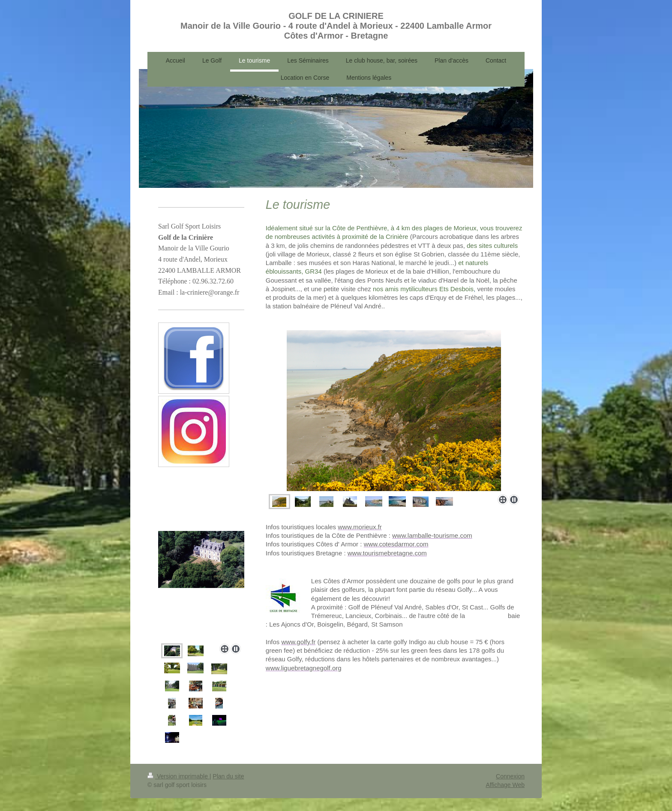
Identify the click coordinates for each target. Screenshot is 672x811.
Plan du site (228, 776)
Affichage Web (505, 785)
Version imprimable (178, 776)
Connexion (510, 776)
